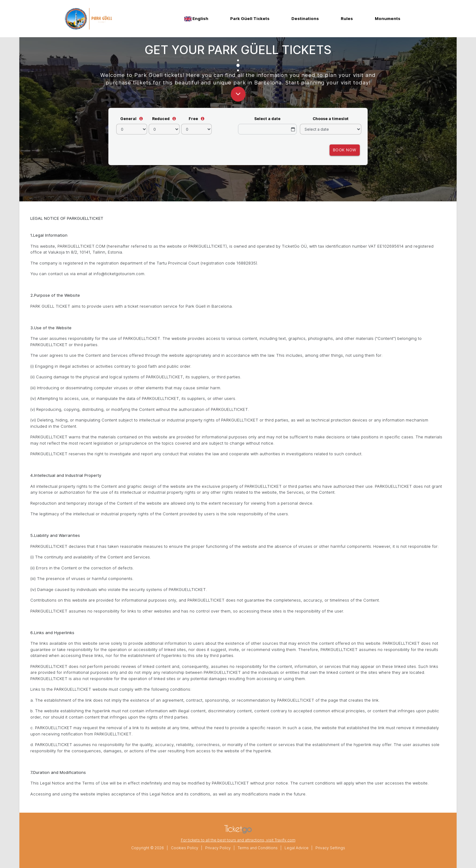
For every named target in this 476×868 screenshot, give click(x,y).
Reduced (161, 119)
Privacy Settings (330, 848)
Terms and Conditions (258, 848)
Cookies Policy (185, 848)
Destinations (305, 18)
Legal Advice (297, 848)
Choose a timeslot (331, 119)
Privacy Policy (218, 848)
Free (193, 119)
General (128, 119)
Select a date (267, 119)
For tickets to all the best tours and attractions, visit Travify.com (238, 840)
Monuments (388, 18)
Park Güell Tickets (250, 18)
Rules (347, 18)
